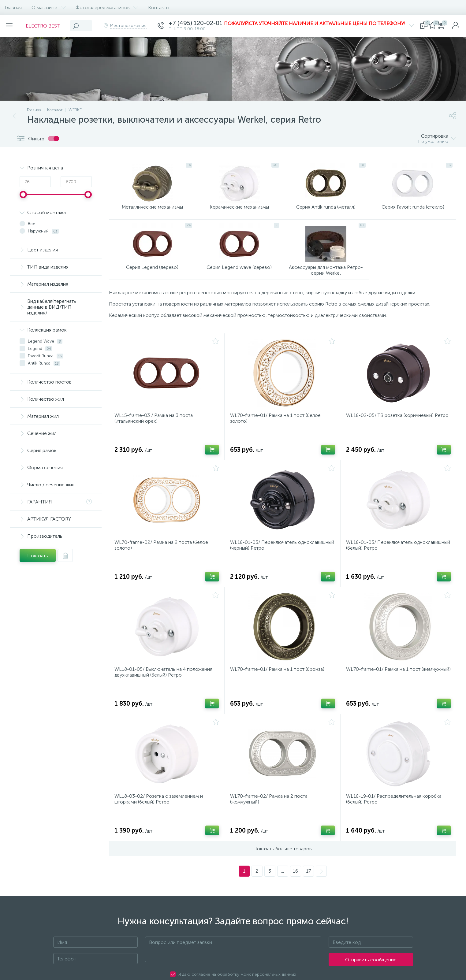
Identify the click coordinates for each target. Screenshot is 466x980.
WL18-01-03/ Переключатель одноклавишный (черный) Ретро (268, 560)
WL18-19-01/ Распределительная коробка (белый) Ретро (396, 822)
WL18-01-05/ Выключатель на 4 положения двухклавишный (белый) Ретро (165, 691)
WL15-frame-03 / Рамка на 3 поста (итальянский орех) (155, 430)
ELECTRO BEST (46, 26)
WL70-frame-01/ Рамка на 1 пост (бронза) (279, 688)
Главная (13, 7)
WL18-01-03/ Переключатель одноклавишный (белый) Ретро (382, 560)
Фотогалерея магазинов (107, 7)
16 (295, 895)
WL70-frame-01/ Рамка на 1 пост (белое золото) (277, 430)
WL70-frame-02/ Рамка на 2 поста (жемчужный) (271, 822)
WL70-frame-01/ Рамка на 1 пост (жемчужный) (385, 691)
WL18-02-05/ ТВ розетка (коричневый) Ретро (392, 430)
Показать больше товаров (283, 873)
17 (308, 895)
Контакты (159, 7)
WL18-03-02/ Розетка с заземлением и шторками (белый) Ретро (160, 822)
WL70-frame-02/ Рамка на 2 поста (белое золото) (163, 560)
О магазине (49, 7)
